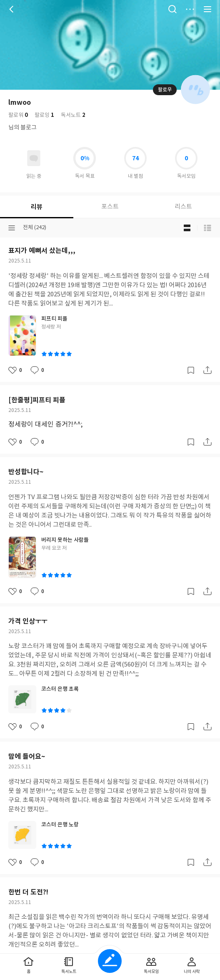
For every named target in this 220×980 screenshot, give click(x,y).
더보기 (190, 9)
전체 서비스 (207, 9)
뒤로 (12, 9)
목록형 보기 (207, 228)
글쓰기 (110, 961)
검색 (172, 9)
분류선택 (12, 228)
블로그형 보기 (187, 228)
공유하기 (207, 370)
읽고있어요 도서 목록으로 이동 (34, 158)
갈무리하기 (191, 370)
